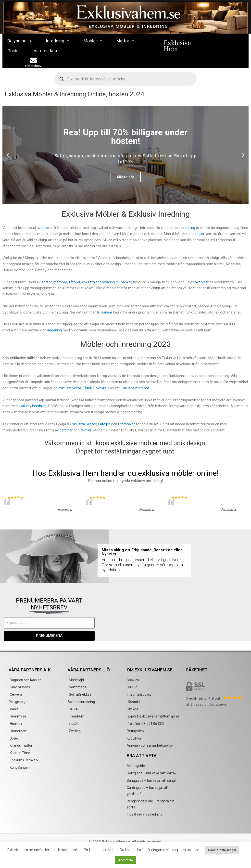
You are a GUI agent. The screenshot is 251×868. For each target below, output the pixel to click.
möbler (47, 228)
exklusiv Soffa (70, 388)
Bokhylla (100, 388)
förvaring (107, 282)
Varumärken (45, 51)
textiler (86, 430)
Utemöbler (127, 424)
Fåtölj (87, 388)
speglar (199, 234)
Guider (14, 51)
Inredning (58, 41)
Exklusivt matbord (135, 388)
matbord (60, 282)
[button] (8, 155)
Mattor (126, 41)
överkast (202, 282)
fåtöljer (75, 282)
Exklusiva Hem (177, 46)
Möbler (93, 41)
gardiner (66, 430)
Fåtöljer (104, 424)
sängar (107, 312)
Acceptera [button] (125, 860)
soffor (47, 282)
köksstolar (90, 282)
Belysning (20, 41)
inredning (188, 228)
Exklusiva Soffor (83, 424)
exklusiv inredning (33, 406)
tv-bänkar (124, 282)
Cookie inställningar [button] (222, 850)
